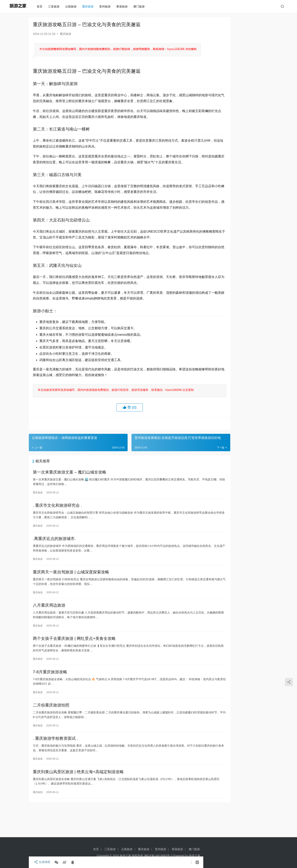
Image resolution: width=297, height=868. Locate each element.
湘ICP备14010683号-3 (158, 856)
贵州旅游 (106, 6)
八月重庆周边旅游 (49, 627)
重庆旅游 (89, 6)
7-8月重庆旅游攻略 (50, 695)
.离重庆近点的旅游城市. (54, 558)
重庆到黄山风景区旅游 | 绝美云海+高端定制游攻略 (78, 798)
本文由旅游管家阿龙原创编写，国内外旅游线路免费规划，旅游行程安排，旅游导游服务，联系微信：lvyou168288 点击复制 (115, 407)
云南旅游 (72, 6)
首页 (41, 6)
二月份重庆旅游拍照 (51, 729)
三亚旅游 (55, 6)
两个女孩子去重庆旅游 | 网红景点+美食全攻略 (74, 661)
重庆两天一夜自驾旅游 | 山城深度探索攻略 (71, 592)
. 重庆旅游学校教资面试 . (55, 764)
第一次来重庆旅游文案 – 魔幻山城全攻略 (70, 490)
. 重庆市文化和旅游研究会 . (57, 524)
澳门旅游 (140, 6)
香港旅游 (123, 6)
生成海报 (41, 862)
